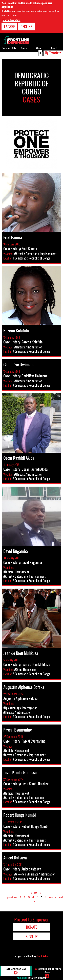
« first (34, 893)
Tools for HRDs (9, 48)
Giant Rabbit (43, 956)
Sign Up (32, 937)
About (39, 48)
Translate (55, 53)
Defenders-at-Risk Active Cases (47, 970)
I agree (9, 27)
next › (52, 897)
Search (54, 48)
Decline (26, 27)
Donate (24, 48)
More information (11, 20)
